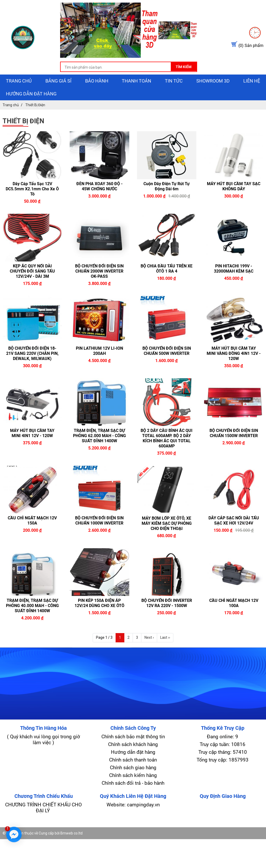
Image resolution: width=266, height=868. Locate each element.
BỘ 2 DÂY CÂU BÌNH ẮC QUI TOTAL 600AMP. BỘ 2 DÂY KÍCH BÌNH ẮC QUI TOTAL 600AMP (167, 438)
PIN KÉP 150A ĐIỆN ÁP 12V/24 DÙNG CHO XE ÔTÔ (99, 603)
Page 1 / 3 (104, 637)
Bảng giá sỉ (58, 81)
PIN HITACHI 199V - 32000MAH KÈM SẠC (234, 269)
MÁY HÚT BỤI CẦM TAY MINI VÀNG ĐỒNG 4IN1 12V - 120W (234, 353)
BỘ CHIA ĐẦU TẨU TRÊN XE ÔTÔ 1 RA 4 (167, 269)
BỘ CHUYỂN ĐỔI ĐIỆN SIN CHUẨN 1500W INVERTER (234, 433)
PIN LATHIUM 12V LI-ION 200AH (99, 351)
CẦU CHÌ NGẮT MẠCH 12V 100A (234, 603)
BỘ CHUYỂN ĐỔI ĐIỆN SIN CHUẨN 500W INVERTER (167, 351)
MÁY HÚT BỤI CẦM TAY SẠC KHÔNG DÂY (234, 186)
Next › (149, 637)
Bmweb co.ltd (71, 833)
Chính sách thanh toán (133, 760)
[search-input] (129, 67)
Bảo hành (97, 81)
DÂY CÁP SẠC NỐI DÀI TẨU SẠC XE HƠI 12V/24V (234, 521)
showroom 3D (213, 81)
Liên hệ (252, 81)
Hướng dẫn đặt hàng (31, 94)
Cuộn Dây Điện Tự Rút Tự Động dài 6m (167, 186)
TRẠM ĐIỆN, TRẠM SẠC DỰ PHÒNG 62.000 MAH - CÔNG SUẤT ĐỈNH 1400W (99, 436)
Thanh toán (136, 81)
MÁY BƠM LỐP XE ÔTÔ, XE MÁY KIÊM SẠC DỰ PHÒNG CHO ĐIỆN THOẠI (167, 523)
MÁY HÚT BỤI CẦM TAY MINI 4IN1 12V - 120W (32, 433)
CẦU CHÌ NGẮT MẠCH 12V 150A (32, 521)
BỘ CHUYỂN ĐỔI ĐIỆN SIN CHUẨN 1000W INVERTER (99, 521)
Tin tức (174, 81)
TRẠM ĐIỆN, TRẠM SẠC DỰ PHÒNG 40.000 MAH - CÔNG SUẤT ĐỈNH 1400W (32, 606)
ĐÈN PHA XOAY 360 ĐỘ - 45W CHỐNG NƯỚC (99, 186)
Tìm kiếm (184, 67)
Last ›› (165, 637)
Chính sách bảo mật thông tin (133, 737)
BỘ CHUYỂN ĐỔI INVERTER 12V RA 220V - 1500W (167, 603)
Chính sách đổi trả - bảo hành (133, 783)
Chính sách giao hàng (133, 768)
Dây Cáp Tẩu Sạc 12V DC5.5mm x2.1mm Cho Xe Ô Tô (32, 189)
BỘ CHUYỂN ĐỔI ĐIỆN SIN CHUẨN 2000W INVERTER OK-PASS (99, 271)
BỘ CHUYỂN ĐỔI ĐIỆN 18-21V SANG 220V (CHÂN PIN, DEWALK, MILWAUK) (32, 353)
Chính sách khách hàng (133, 744)
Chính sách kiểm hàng (133, 775)
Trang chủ (19, 81)
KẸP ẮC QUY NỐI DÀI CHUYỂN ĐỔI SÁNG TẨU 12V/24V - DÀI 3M (32, 271)
